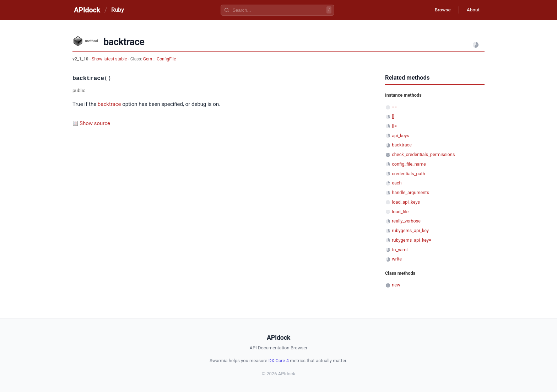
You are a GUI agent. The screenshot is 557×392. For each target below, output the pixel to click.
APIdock (87, 10)
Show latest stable (110, 59)
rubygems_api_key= (412, 240)
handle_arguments (410, 192)
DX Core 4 (279, 361)
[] (393, 116)
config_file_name (409, 164)
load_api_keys (406, 202)
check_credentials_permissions (423, 154)
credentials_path (409, 174)
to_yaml (400, 250)
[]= (394, 126)
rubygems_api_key (410, 230)
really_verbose (406, 221)
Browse (440, 10)
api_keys (401, 136)
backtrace (109, 104)
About (472, 10)
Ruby (118, 10)
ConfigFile (166, 59)
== (394, 107)
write (397, 259)
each (397, 183)
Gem (148, 59)
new (396, 285)
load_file (400, 212)
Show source (95, 123)
